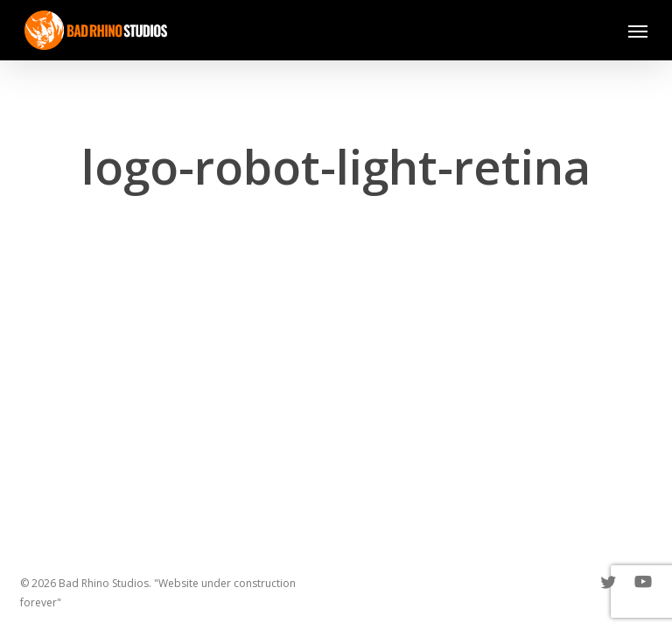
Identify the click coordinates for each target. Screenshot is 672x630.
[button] (638, 31)
